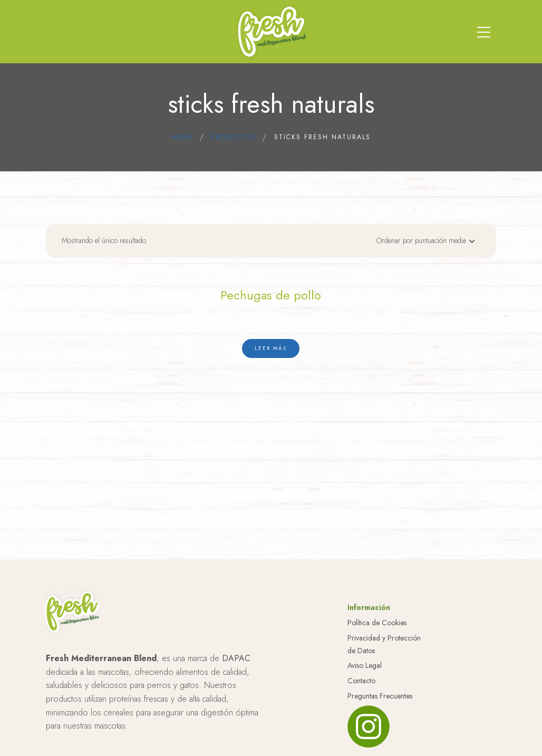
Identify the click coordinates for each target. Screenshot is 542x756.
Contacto (361, 681)
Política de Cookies (377, 623)
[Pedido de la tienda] (423, 243)
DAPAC (236, 658)
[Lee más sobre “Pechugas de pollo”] (271, 348)
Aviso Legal (365, 665)
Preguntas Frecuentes (380, 696)
